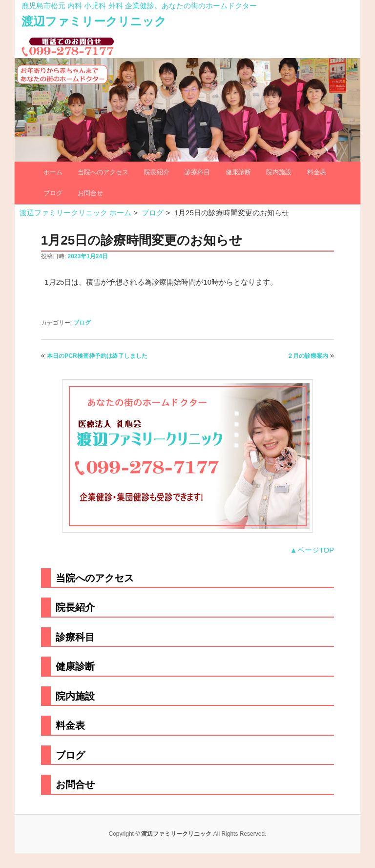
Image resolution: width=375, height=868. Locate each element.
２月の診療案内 (308, 356)
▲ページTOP (312, 550)
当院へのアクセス (103, 172)
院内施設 (279, 172)
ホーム (53, 172)
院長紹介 (157, 172)
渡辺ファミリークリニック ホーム (75, 213)
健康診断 (238, 172)
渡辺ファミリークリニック (94, 21)
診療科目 (197, 172)
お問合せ (90, 193)
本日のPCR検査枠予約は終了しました (97, 356)
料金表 (317, 172)
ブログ (53, 193)
